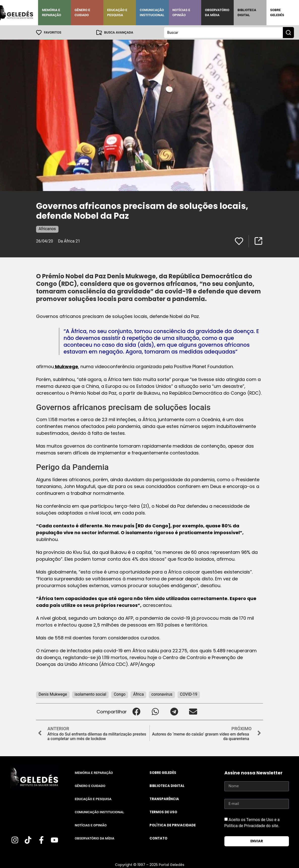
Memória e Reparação (51, 12)
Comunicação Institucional (152, 12)
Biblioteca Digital (247, 12)
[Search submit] (288, 32)
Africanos (47, 228)
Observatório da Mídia (217, 12)
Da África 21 (69, 241)
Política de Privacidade (173, 825)
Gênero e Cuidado (82, 12)
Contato (158, 838)
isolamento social (91, 694)
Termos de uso (163, 812)
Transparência (164, 799)
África (138, 694)
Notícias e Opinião (181, 12)
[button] (136, 711)
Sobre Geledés (277, 12)
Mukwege (66, 366)
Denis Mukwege (53, 694)
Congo (119, 694)
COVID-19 (189, 694)
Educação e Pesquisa (117, 12)
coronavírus (162, 694)
